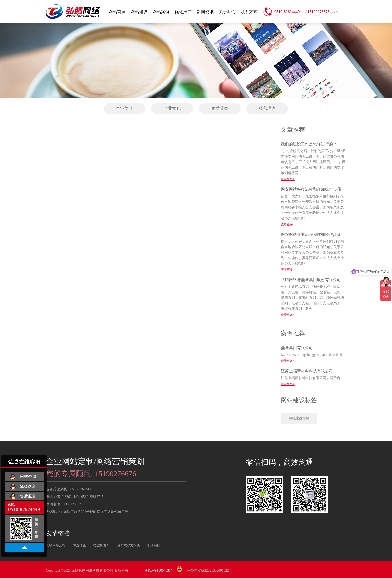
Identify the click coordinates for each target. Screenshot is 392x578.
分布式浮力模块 (129, 545)
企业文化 (172, 109)
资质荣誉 (220, 109)
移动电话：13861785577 (64, 504)
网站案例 (161, 12)
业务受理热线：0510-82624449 (69, 489)
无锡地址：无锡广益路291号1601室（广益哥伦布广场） (89, 512)
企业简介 (124, 109)
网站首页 (117, 12)
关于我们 (227, 12)
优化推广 (183, 12)
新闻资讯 (205, 12)
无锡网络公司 (56, 545)
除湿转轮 (79, 545)
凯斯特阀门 (156, 545)
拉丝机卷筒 (102, 545)
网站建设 (139, 12)
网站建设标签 (299, 418)
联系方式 (249, 12)
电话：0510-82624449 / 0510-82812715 (75, 497)
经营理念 (267, 109)
